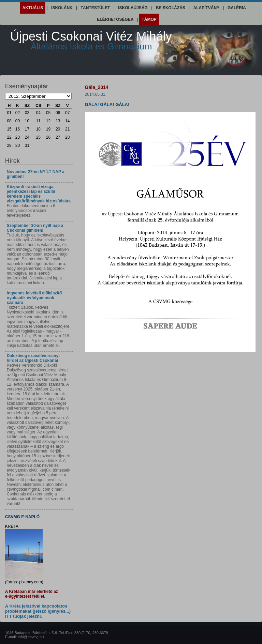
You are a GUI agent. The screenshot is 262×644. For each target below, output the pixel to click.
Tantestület (96, 8)
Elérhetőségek (115, 19)
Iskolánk (62, 8)
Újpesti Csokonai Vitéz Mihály (91, 40)
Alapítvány (206, 8)
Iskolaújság (133, 8)
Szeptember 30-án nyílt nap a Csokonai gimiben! (35, 228)
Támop (149, 19)
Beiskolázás (171, 8)
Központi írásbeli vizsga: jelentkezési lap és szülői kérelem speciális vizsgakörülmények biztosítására (39, 194)
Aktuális (33, 8)
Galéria (237, 8)
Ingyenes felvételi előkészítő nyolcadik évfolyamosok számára (34, 298)
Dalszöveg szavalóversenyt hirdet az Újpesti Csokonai (33, 358)
